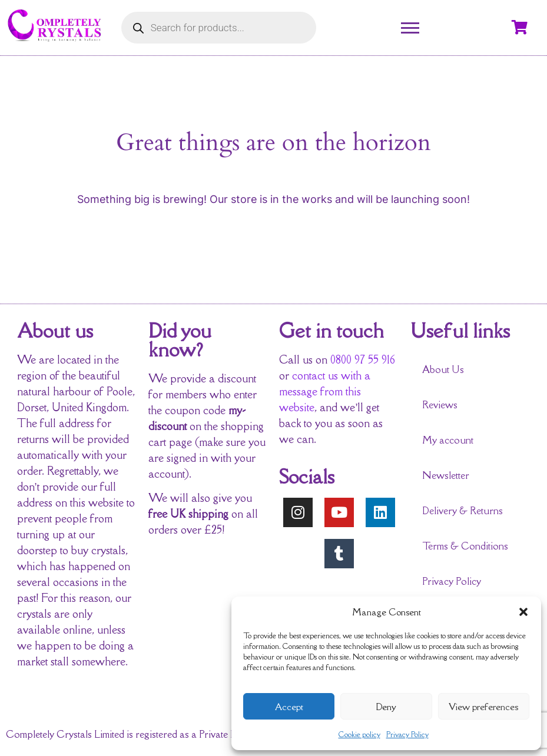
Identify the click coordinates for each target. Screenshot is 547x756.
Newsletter (446, 475)
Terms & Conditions (465, 546)
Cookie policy (359, 735)
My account (448, 440)
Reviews (440, 405)
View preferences (483, 707)
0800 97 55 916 (363, 359)
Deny (386, 707)
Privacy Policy (407, 735)
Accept (289, 707)
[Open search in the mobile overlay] (219, 28)
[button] (523, 612)
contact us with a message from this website (325, 391)
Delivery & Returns (463, 511)
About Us (443, 369)
